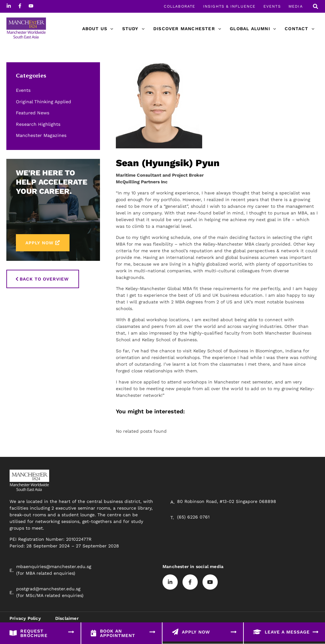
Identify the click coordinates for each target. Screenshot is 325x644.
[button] (316, 7)
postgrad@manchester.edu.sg (48, 589)
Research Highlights (37, 124)
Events (23, 90)
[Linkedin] (9, 6)
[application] (110, 29)
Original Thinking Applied (43, 102)
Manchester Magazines (41, 135)
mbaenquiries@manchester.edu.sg (54, 566)
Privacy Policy (25, 618)
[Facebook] (20, 6)
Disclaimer (67, 618)
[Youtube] (31, 6)
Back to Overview (44, 279)
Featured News (32, 113)
